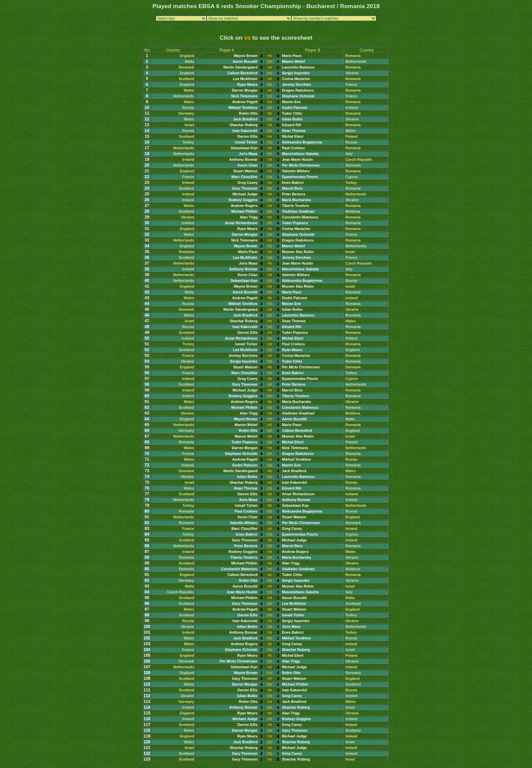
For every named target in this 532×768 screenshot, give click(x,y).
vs (270, 56)
